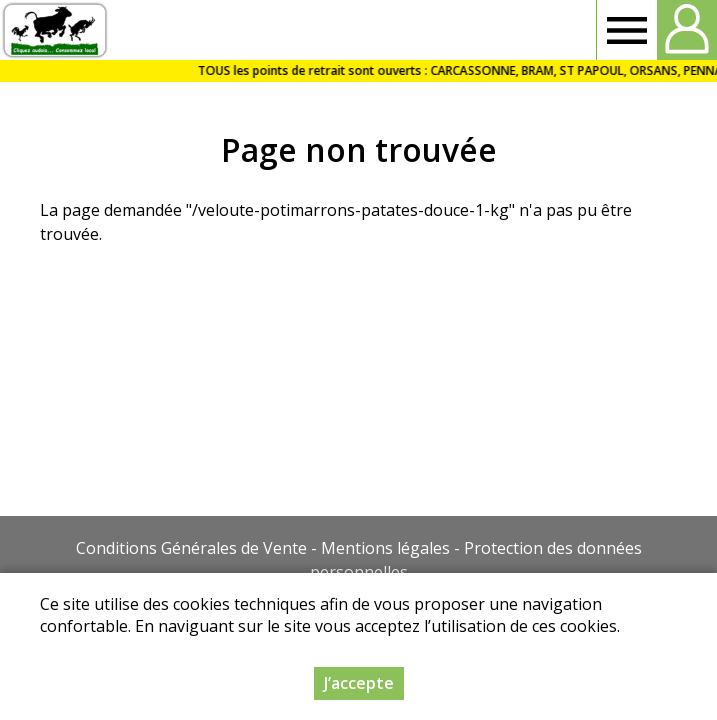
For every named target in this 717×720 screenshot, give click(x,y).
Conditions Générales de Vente (191, 548)
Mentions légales (385, 548)
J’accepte (359, 685)
